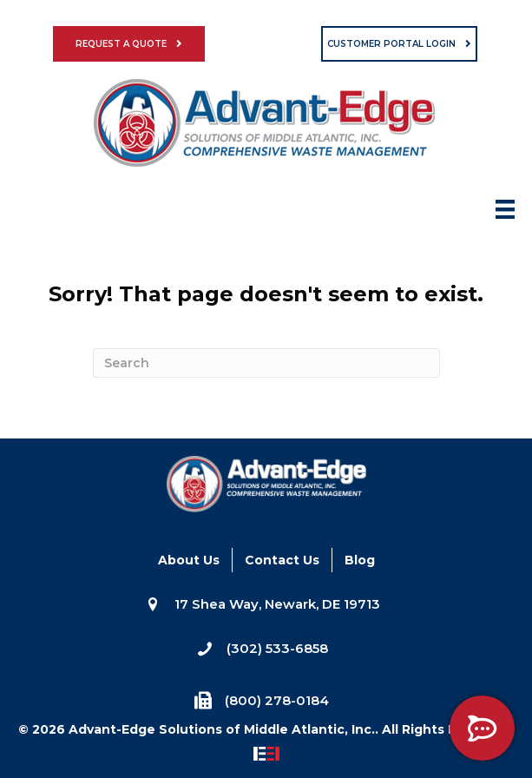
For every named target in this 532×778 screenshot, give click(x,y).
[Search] (266, 363)
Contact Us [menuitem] (282, 560)
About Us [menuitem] (189, 560)
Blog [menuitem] (360, 560)
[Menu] (505, 214)
